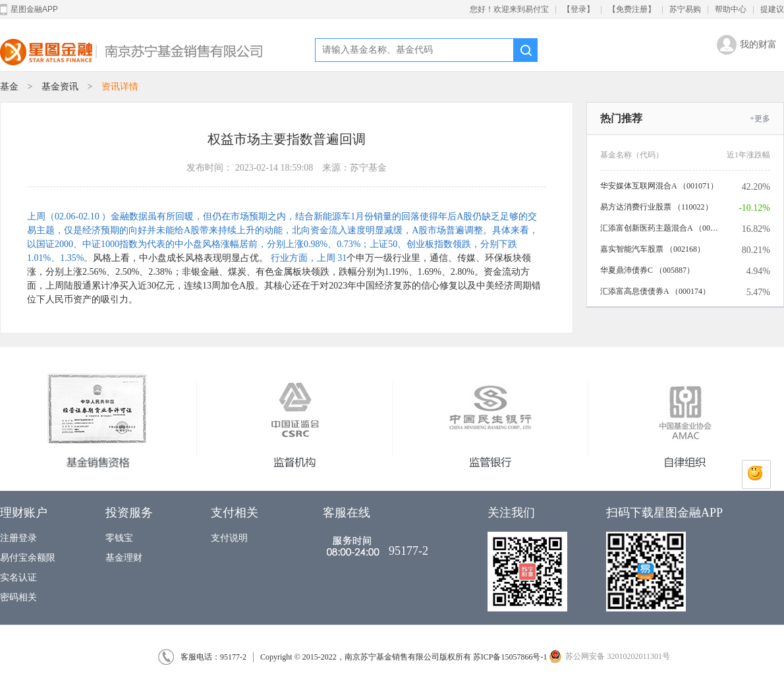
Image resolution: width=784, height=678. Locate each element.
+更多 (760, 119)
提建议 (772, 9)
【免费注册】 (632, 9)
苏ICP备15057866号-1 (510, 657)
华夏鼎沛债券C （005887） (647, 270)
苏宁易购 (685, 9)
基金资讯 (61, 87)
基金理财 (124, 558)
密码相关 (18, 597)
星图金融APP (29, 10)
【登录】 (578, 9)
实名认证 (18, 578)
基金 (9, 87)
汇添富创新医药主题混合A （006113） (660, 228)
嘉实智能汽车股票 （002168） (653, 249)
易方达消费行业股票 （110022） (657, 207)
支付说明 (229, 538)
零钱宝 (119, 538)
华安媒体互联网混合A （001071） (659, 186)
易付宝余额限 (28, 558)
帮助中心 (731, 9)
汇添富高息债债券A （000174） (655, 291)
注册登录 (18, 538)
